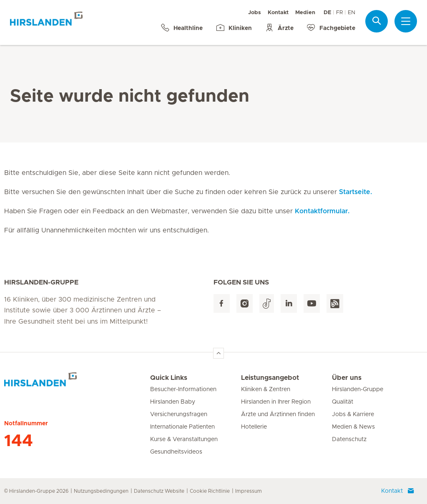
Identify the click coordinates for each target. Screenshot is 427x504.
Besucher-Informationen (183, 389)
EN (352, 13)
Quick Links (169, 378)
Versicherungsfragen (179, 414)
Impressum (249, 491)
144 (19, 441)
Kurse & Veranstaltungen (184, 439)
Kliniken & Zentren (266, 389)
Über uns (347, 378)
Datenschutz (349, 439)
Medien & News (353, 427)
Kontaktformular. (322, 211)
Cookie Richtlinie (210, 491)
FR (339, 13)
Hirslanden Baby (173, 402)
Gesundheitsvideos (176, 452)
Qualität (343, 402)
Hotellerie (254, 427)
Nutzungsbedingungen (101, 491)
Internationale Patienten (182, 427)
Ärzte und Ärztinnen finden (278, 414)
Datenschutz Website (159, 491)
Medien (305, 13)
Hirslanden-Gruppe (358, 389)
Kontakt (278, 13)
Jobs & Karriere (353, 414)
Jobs (255, 13)
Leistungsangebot (270, 378)
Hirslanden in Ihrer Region (276, 402)
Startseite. (355, 192)
